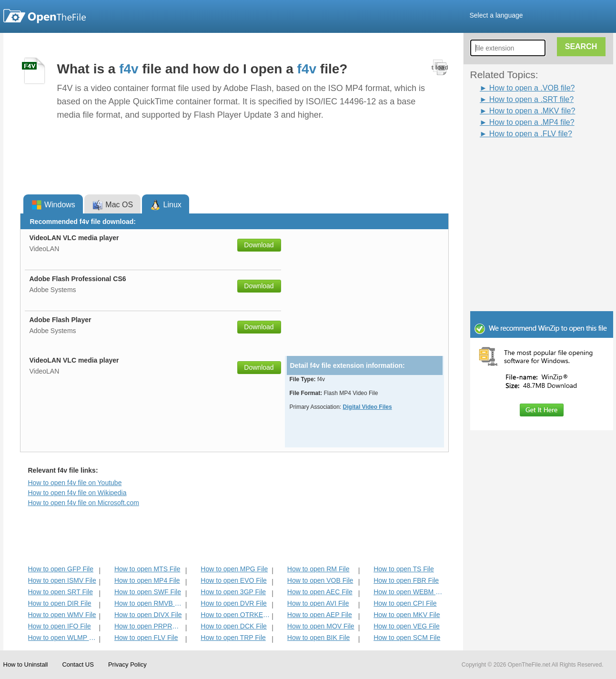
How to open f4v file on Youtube (75, 483)
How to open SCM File (407, 638)
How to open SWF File (148, 592)
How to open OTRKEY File (235, 615)
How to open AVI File (318, 603)
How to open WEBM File (408, 592)
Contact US (78, 664)
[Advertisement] (527, 161)
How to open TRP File (233, 638)
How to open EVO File (234, 580)
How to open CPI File (405, 603)
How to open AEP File (320, 615)
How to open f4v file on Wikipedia (77, 493)
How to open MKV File (407, 615)
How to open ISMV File (62, 580)
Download (259, 245)
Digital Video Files (368, 407)
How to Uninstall (26, 664)
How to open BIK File (319, 638)
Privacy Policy (127, 664)
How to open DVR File (234, 603)
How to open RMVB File (149, 603)
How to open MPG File (234, 569)
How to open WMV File (62, 615)
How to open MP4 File (147, 580)
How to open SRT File (61, 592)
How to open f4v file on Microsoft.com (84, 503)
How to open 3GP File (233, 592)
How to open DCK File (234, 626)
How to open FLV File (146, 638)
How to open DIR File (60, 603)
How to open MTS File (147, 569)
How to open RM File (318, 569)
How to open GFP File (61, 569)
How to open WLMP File (63, 638)
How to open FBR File (406, 580)
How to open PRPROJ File (149, 626)
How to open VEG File (407, 626)
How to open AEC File (320, 592)
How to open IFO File (60, 626)
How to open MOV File (321, 626)
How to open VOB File (320, 580)
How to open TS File (404, 569)
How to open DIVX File (148, 615)
